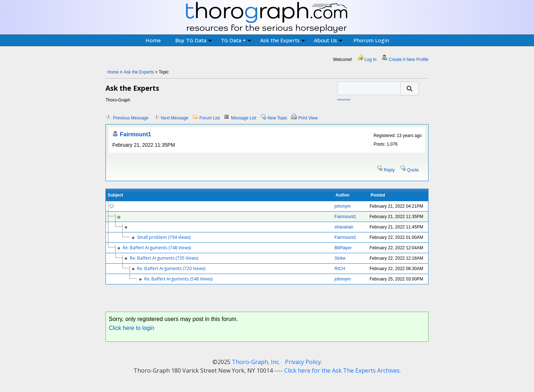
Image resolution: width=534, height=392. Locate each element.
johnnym (343, 206)
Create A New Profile (409, 60)
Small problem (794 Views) (164, 237)
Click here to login (132, 328)
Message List (243, 118)
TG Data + (236, 40)
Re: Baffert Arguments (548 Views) (178, 279)
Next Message (175, 118)
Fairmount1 (135, 134)
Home (153, 40)
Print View (308, 118)
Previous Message (131, 118)
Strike (340, 258)
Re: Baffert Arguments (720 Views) (171, 268)
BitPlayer (343, 248)
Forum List (210, 118)
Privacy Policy (303, 362)
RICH (340, 269)
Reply (389, 170)
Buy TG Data (193, 40)
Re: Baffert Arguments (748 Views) (157, 248)
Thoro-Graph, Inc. (256, 362)
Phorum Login (371, 40)
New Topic (277, 118)
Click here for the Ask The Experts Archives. (343, 370)
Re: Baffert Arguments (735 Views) (164, 258)
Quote (413, 170)
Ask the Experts (283, 40)
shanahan (344, 227)
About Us (328, 40)
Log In (371, 60)
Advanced (344, 100)
